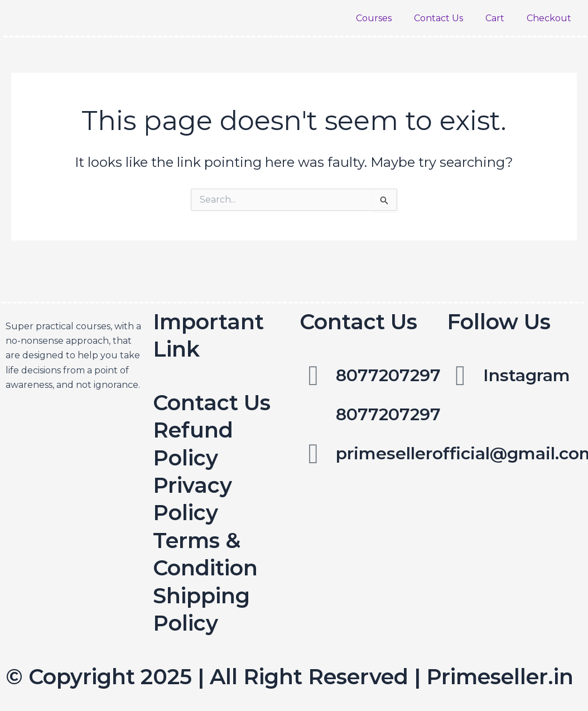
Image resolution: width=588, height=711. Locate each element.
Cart (495, 18)
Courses (374, 18)
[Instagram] (461, 376)
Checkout (549, 18)
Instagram (527, 375)
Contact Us (438, 18)
